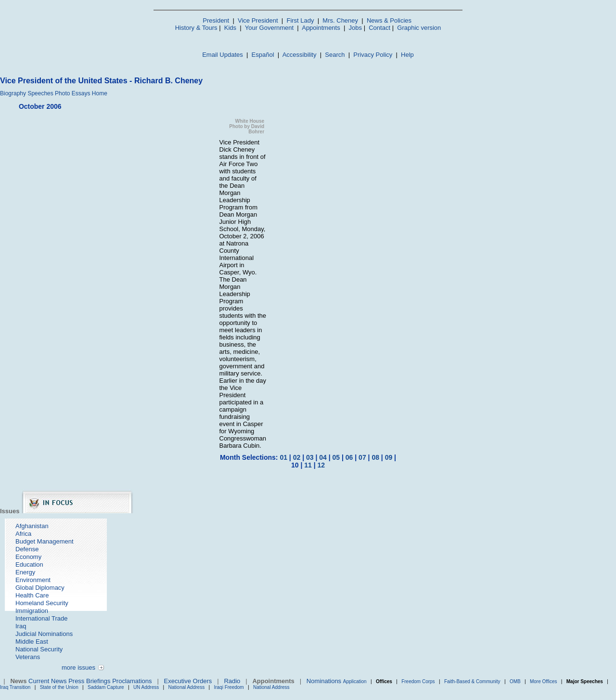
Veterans (28, 657)
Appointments (321, 28)
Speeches (40, 93)
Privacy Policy (373, 55)
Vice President (258, 20)
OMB (515, 681)
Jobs (355, 28)
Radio (232, 681)
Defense (27, 549)
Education (29, 564)
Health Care (32, 595)
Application (355, 681)
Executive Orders (188, 681)
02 (297, 457)
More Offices (544, 681)
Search (335, 55)
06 (349, 457)
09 (389, 457)
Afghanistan (32, 526)
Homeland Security (42, 603)
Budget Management (45, 541)
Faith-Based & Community (473, 681)
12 (321, 465)
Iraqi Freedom (229, 687)
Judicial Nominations (44, 634)
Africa (23, 534)
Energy (25, 572)
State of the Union (59, 687)
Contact (379, 28)
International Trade (41, 618)
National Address (187, 687)
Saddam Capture (106, 687)
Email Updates (223, 55)
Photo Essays (72, 93)
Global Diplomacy (40, 588)
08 (375, 457)
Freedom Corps (418, 681)
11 (308, 465)
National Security (39, 649)
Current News (47, 681)
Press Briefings (89, 681)
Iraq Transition (15, 687)
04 (323, 457)
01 (283, 457)
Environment (33, 580)
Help (407, 55)
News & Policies (389, 20)
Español (263, 55)
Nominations (324, 681)
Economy (28, 557)
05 (336, 457)
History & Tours (196, 28)
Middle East (32, 642)
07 (362, 457)
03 (310, 457)
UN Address (146, 687)
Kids (230, 28)
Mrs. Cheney (340, 20)
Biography (13, 93)
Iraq (21, 626)
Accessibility (300, 55)
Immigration (32, 611)
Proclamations (132, 681)
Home (100, 93)
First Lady (300, 20)
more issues (78, 668)
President (216, 20)
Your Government (269, 28)
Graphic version (419, 28)
